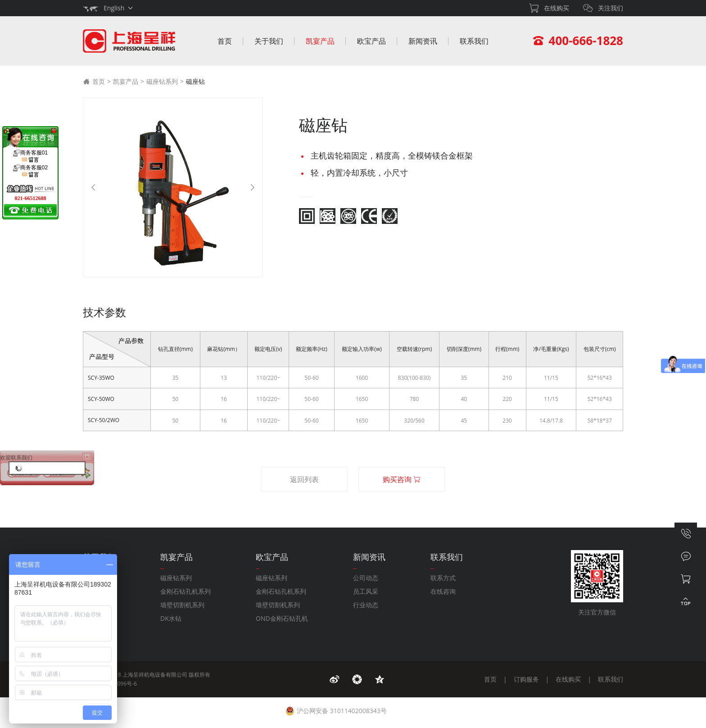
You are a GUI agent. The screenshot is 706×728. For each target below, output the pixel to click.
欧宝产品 (371, 41)
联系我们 (474, 41)
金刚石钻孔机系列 (186, 591)
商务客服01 (30, 156)
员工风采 (366, 591)
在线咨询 (443, 591)
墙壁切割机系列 (182, 605)
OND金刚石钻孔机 (282, 618)
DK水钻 (171, 618)
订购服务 (526, 679)
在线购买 (568, 679)
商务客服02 (30, 171)
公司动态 (366, 578)
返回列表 (304, 479)
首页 (225, 41)
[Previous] (93, 187)
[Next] (253, 187)
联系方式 (443, 578)
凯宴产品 (320, 41)
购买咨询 (402, 479)
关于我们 (269, 41)
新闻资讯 (423, 41)
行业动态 (366, 605)
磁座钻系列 (162, 81)
